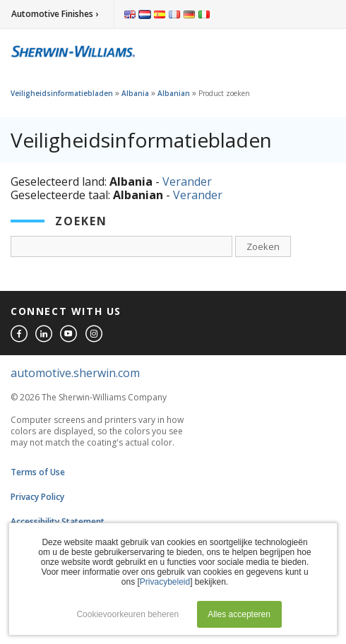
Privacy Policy (37, 497)
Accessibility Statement (58, 521)
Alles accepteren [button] (239, 614)
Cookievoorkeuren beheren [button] (127, 614)
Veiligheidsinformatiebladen (62, 93)
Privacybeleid (165, 582)
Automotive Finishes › (55, 14)
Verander (187, 181)
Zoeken (263, 246)
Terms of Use (38, 472)
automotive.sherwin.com (75, 373)
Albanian (174, 93)
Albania (135, 93)
